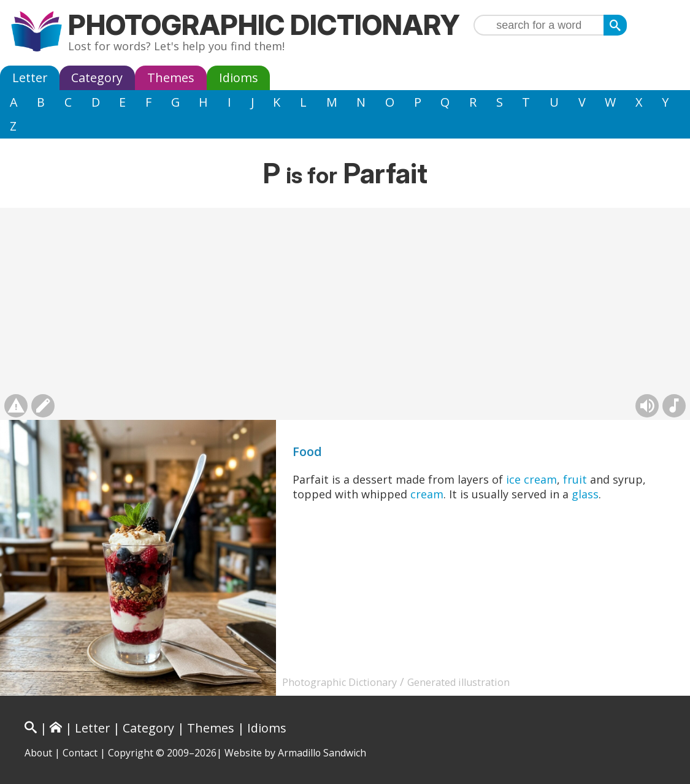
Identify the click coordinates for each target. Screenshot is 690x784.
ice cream (531, 479)
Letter (30, 78)
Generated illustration (458, 682)
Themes (171, 78)
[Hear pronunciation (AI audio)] (647, 406)
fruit (575, 479)
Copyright (131, 753)
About (38, 753)
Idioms (239, 78)
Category (97, 78)
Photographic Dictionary (264, 25)
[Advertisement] (345, 300)
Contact (80, 753)
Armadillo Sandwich (322, 753)
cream (427, 494)
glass (585, 494)
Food (307, 451)
